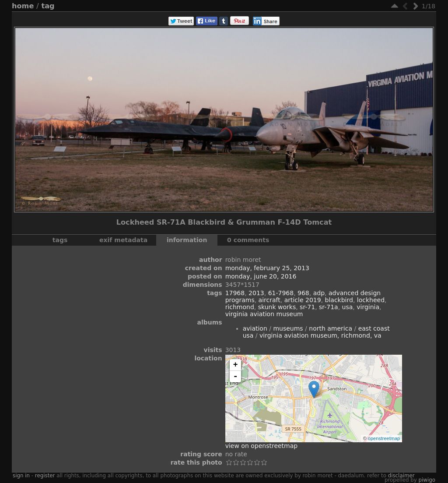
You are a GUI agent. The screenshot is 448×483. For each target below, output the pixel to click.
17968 (235, 293)
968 (303, 293)
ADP (319, 293)
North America (331, 328)
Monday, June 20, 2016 (261, 276)
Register (45, 476)
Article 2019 (303, 300)
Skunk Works (277, 307)
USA (348, 307)
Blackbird (339, 300)
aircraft (269, 300)
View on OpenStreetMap (262, 446)
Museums (288, 328)
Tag (48, 6)
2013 (256, 293)
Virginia (368, 307)
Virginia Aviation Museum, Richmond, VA (320, 335)
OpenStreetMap (384, 438)
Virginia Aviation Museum (264, 314)
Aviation (255, 328)
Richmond (240, 307)
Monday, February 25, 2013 (267, 268)
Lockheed (371, 300)
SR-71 (307, 307)
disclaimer (401, 476)
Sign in (21, 476)
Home (23, 6)
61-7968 (281, 293)
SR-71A (329, 307)
